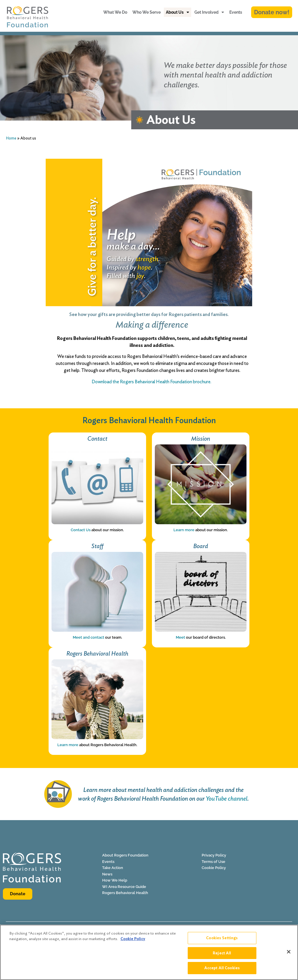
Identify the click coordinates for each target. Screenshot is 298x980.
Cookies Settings (222, 940)
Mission (201, 438)
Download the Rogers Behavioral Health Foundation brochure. (152, 382)
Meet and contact (88, 637)
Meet (180, 637)
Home (11, 138)
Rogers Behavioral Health (97, 653)
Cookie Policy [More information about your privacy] (133, 941)
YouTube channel (227, 798)
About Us (178, 12)
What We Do (115, 12)
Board (201, 546)
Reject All (222, 955)
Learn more (184, 530)
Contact (97, 438)
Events (236, 12)
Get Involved (209, 12)
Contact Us (81, 530)
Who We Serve (147, 12)
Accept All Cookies (222, 971)
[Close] (289, 954)
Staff (97, 546)
